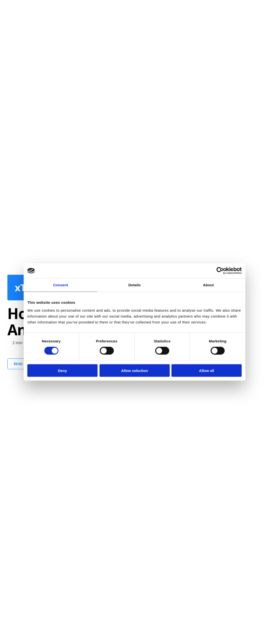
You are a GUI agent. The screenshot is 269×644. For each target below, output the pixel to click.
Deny (62, 370)
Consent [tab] (61, 285)
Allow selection (134, 370)
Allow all (207, 370)
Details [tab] (134, 285)
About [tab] (208, 285)
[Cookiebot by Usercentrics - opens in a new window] (220, 271)
